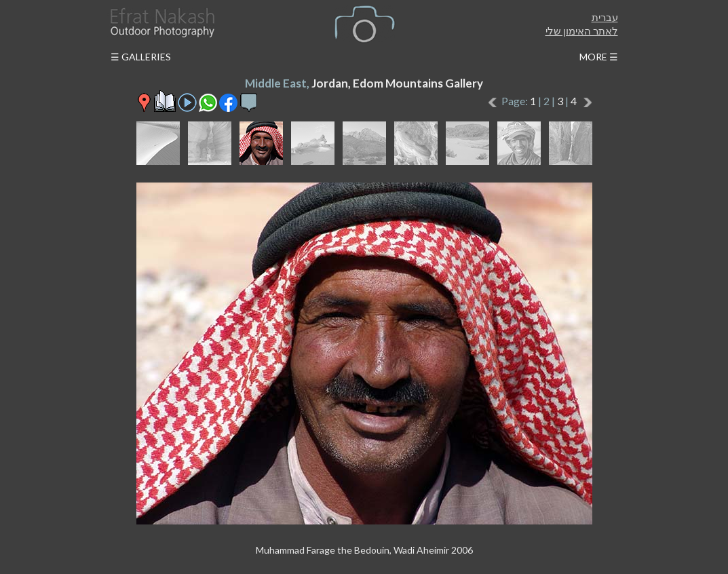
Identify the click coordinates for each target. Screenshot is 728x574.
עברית (605, 17)
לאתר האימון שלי (582, 31)
